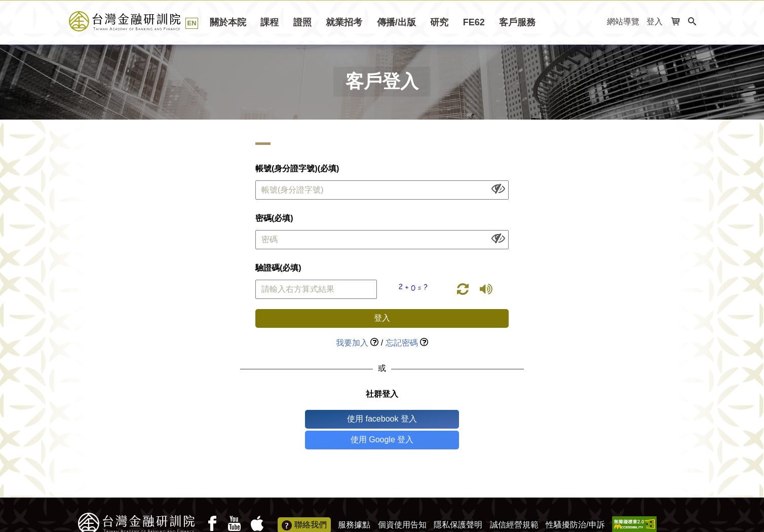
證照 (302, 22)
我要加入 (352, 343)
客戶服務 (517, 22)
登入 (655, 22)
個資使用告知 (402, 504)
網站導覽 (623, 22)
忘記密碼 (402, 343)
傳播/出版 (396, 22)
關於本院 (228, 22)
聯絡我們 (304, 505)
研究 (439, 22)
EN (192, 23)
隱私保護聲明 (458, 504)
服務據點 (354, 504)
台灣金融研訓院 (136, 21)
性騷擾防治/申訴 (575, 504)
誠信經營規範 (514, 504)
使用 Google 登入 (424, 419)
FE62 (474, 22)
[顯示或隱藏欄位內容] (498, 188)
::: (596, 22)
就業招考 (344, 22)
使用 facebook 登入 (340, 419)
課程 (270, 22)
